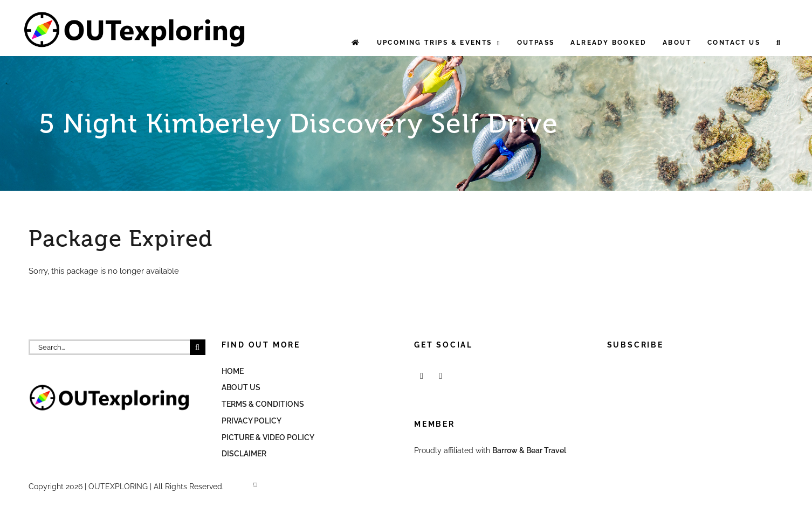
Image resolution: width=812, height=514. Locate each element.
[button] (779, 43)
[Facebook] (422, 376)
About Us (241, 387)
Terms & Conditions (263, 404)
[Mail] (441, 376)
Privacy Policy (252, 421)
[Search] (198, 347)
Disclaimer (244, 454)
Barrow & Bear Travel (530, 450)
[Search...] (109, 347)
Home (233, 371)
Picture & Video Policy (268, 437)
